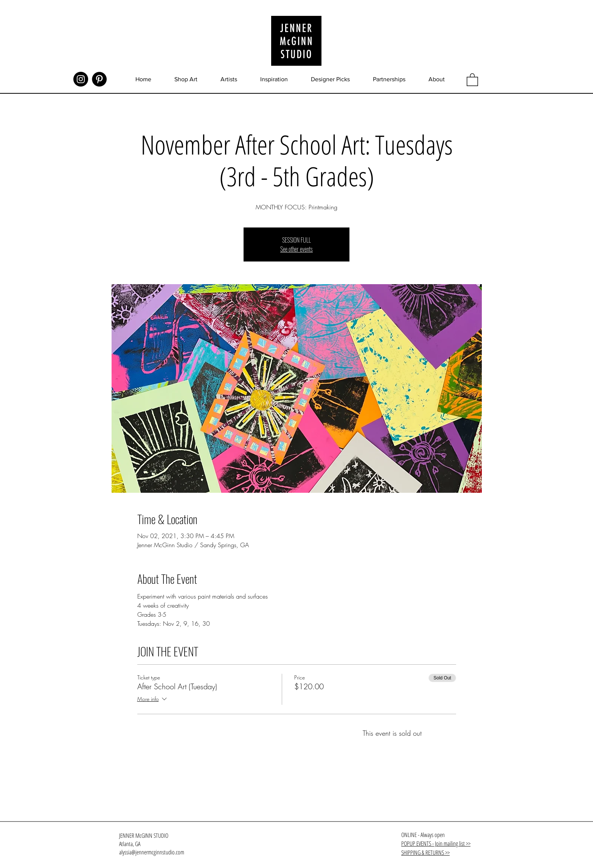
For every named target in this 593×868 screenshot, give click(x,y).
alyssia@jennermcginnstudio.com (152, 852)
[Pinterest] (99, 79)
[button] (472, 79)
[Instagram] (81, 79)
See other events (296, 249)
